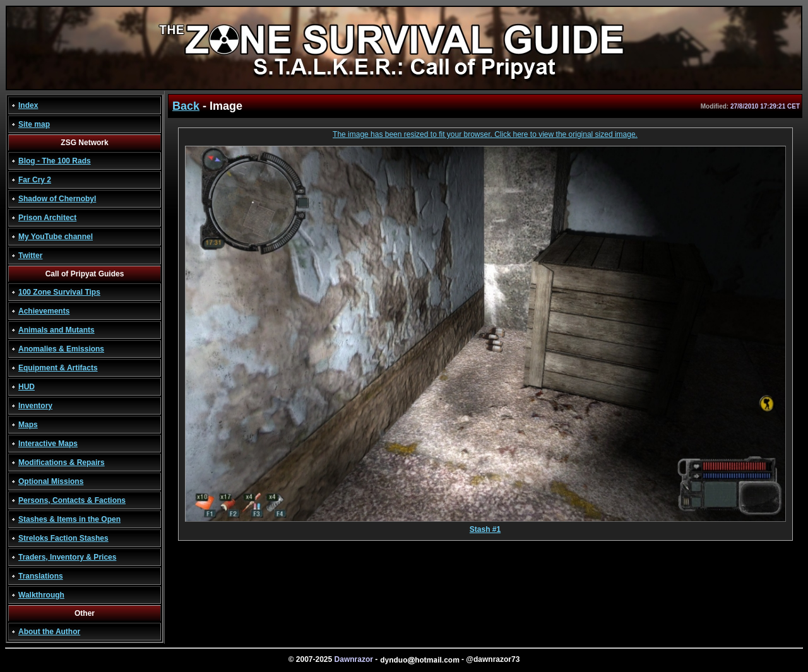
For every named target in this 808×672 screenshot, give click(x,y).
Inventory (35, 406)
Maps (28, 425)
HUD (27, 387)
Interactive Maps (48, 444)
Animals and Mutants (56, 330)
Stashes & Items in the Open (69, 519)
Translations (41, 576)
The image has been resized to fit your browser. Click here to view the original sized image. (485, 134)
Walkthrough (41, 595)
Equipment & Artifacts (58, 368)
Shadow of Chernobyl (57, 199)
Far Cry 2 (35, 180)
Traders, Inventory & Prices (67, 557)
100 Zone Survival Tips (59, 292)
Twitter (30, 256)
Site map (34, 124)
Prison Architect (47, 218)
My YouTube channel (56, 237)
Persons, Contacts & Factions (72, 500)
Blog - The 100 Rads (55, 161)
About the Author (49, 632)
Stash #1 (485, 526)
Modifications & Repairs (62, 463)
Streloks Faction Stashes (63, 538)
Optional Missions (51, 481)
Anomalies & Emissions (61, 349)
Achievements (44, 311)
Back (186, 106)
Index (28, 105)
